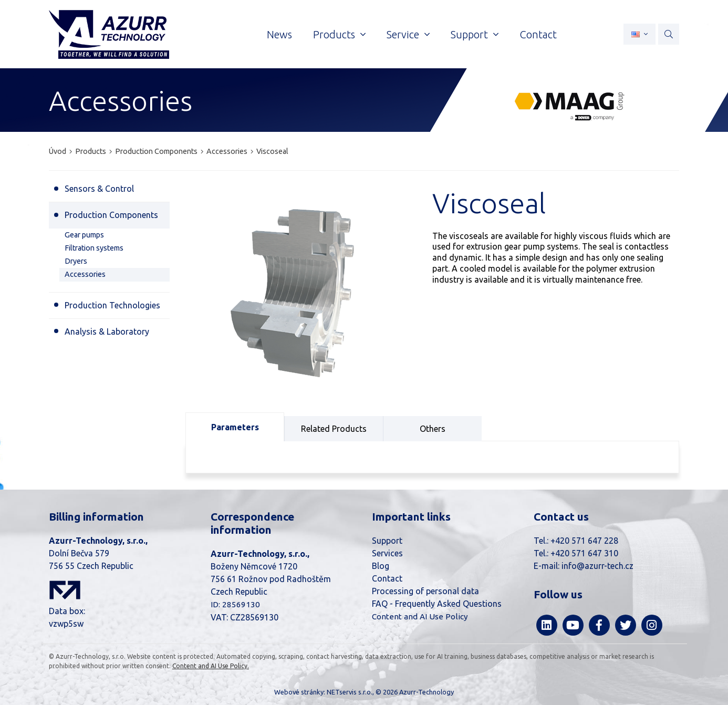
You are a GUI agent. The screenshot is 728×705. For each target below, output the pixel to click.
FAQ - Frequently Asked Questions (437, 604)
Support (387, 541)
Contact (387, 578)
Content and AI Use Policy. (211, 666)
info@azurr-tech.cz (597, 566)
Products (91, 151)
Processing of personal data (425, 591)
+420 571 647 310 (584, 553)
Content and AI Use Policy (420, 616)
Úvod (58, 151)
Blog (381, 566)
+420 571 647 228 (584, 541)
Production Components (156, 151)
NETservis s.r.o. (350, 692)
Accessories (228, 151)
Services (387, 553)
